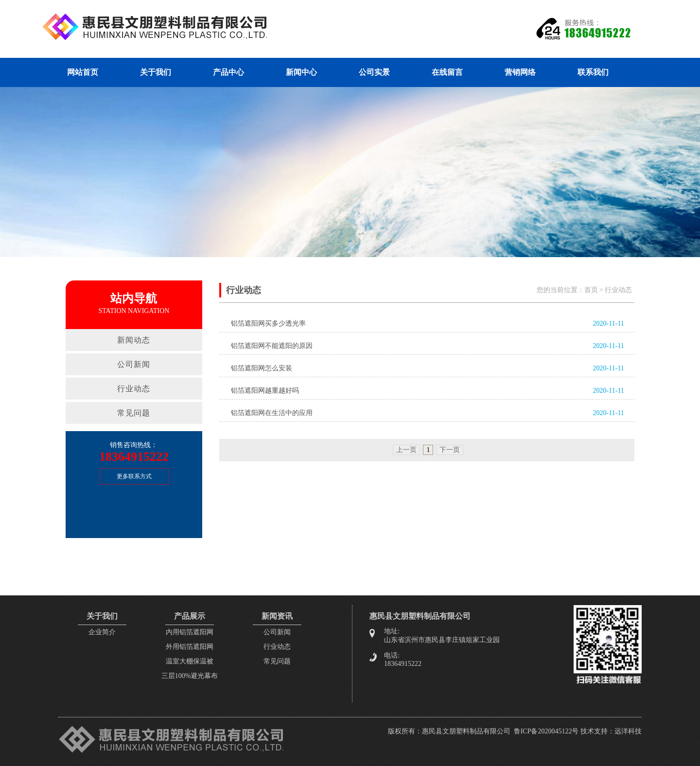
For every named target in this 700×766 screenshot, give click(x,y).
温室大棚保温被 (190, 661)
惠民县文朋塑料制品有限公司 (466, 731)
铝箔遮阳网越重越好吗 (265, 391)
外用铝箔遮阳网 (190, 647)
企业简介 (102, 632)
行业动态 (134, 389)
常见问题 (134, 413)
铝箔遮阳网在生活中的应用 (272, 413)
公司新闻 (134, 364)
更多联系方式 (134, 476)
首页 (591, 290)
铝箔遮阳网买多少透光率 (268, 323)
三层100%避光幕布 (190, 676)
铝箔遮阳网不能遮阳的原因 (272, 346)
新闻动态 (134, 340)
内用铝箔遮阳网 (190, 632)
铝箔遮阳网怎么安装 (262, 368)
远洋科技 (628, 731)
